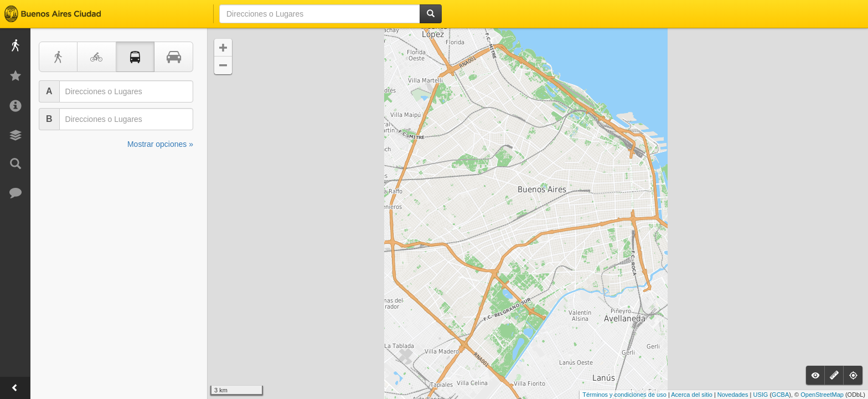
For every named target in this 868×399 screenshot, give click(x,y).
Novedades (733, 395)
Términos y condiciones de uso (624, 395)
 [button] (223, 48)
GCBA (780, 395)
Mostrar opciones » (160, 144)
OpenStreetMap (822, 395)
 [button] (223, 65)
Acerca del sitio (692, 395)
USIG (760, 395)
